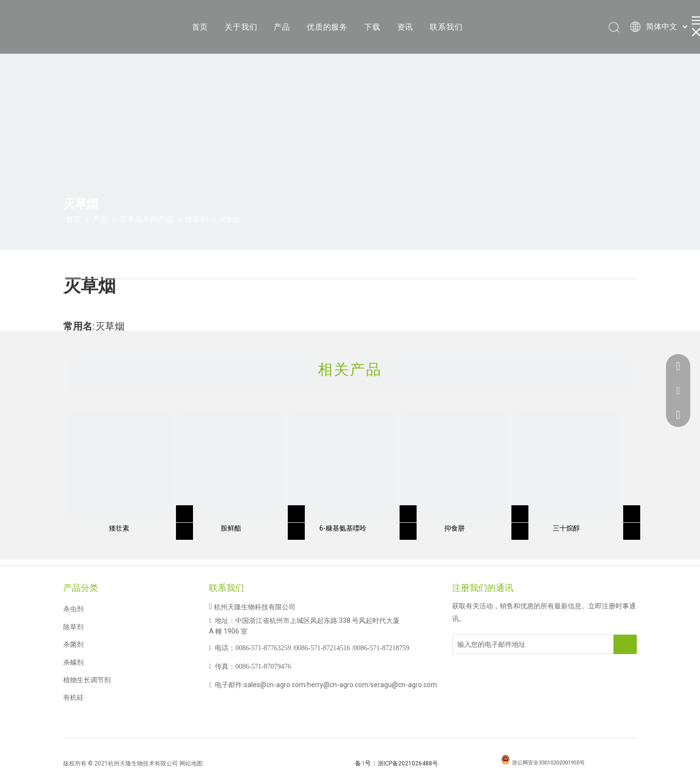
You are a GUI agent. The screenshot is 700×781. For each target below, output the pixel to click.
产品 (282, 27)
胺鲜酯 (231, 528)
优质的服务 (327, 27)
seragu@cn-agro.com (404, 685)
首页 (200, 27)
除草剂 (73, 627)
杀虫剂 (73, 609)
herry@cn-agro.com (338, 685)
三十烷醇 (566, 528)
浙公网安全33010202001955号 (548, 763)
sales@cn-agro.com (275, 685)
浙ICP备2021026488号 (408, 763)
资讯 (405, 27)
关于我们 (241, 27)
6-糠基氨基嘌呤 (343, 528)
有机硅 (73, 697)
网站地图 (191, 763)
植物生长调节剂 (87, 680)
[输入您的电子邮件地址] (491, 644)
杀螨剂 (73, 662)
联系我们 (446, 27)
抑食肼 (455, 528)
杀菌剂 (73, 644)
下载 (372, 27)
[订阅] (625, 644)
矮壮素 (119, 528)
